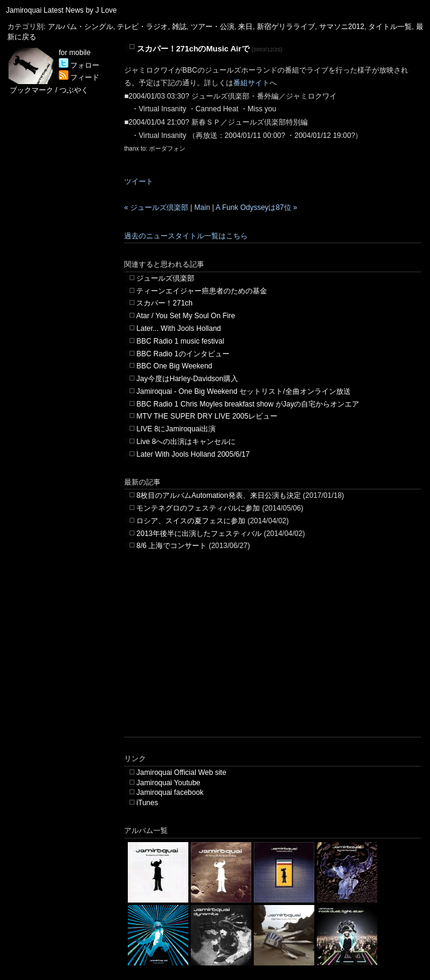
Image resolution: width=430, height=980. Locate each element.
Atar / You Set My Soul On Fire (186, 316)
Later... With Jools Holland (178, 328)
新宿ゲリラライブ (286, 27)
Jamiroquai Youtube (168, 783)
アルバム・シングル (81, 27)
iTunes (147, 803)
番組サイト (251, 83)
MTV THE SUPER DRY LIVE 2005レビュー (207, 416)
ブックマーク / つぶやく (49, 90)
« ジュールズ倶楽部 (156, 207)
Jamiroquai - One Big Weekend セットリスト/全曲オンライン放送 (243, 391)
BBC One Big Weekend (174, 366)
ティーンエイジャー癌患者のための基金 (202, 291)
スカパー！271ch (164, 303)
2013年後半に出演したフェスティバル (199, 534)
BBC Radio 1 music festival (180, 341)
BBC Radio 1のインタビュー (183, 354)
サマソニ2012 (342, 27)
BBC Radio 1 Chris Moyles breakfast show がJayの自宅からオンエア (248, 404)
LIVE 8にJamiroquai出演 (176, 429)
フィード (79, 77)
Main (202, 207)
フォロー (79, 65)
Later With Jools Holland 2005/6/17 (193, 454)
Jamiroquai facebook (170, 792)
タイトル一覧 (390, 27)
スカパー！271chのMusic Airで (193, 49)
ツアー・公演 (213, 27)
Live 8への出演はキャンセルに (186, 442)
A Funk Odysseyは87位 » (256, 207)
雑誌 (179, 27)
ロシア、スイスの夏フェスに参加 (191, 521)
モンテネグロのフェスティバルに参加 (198, 508)
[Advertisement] (235, 652)
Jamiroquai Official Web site (181, 773)
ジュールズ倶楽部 (165, 278)
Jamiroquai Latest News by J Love (61, 10)
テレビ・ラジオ (142, 27)
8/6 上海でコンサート (171, 546)
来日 (245, 27)
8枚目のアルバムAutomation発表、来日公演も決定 (218, 495)
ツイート (139, 181)
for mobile (75, 53)
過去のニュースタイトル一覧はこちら (186, 236)
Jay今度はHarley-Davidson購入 (187, 379)
